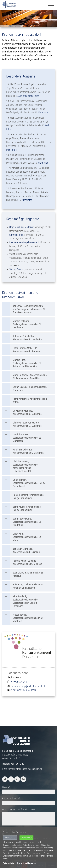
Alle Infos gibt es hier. (29, 96)
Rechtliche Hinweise (26, 863)
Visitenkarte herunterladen (24, 690)
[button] (5, 779)
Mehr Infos (43, 112)
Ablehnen (9, 837)
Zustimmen (26, 837)
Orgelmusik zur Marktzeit (21, 227)
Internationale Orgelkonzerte (23, 242)
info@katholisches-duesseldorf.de (26, 769)
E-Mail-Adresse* (11, 798)
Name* (6, 787)
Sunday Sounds (17, 269)
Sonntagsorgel (16, 235)
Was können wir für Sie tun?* (19, 809)
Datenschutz (8, 863)
